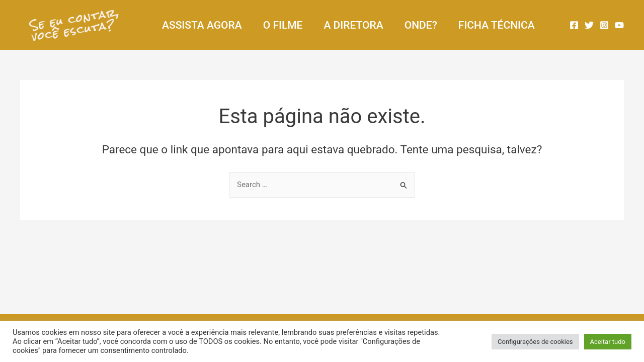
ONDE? (421, 25)
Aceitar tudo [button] (608, 342)
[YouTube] (619, 25)
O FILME (283, 25)
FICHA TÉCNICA (497, 25)
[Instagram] (604, 25)
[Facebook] (574, 25)
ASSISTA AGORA (202, 25)
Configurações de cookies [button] (535, 342)
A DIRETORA (353, 25)
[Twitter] (589, 25)
